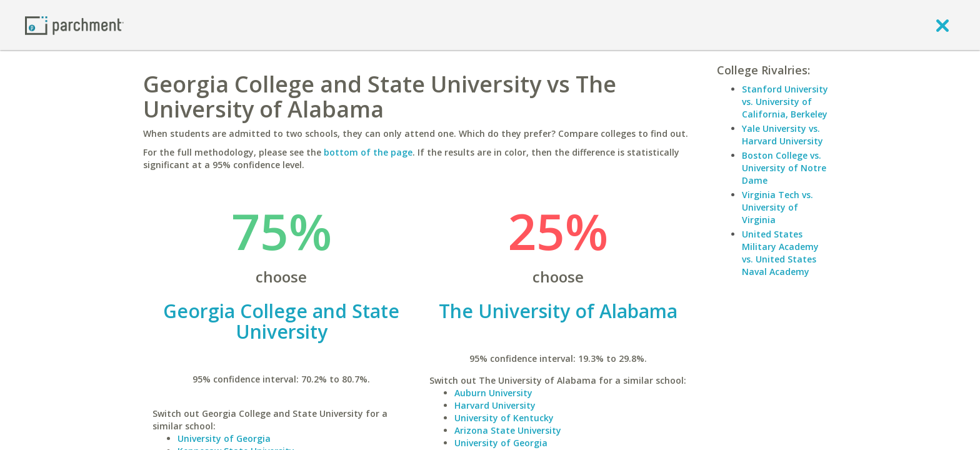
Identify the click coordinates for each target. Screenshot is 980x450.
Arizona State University (508, 430)
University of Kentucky (504, 418)
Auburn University (493, 393)
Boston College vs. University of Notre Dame (784, 168)
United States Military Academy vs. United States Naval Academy (780, 253)
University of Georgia (224, 438)
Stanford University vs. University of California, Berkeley (785, 102)
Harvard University (495, 405)
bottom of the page (368, 152)
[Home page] (74, 25)
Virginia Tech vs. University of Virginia (777, 207)
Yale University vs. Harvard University (782, 135)
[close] (942, 25)
